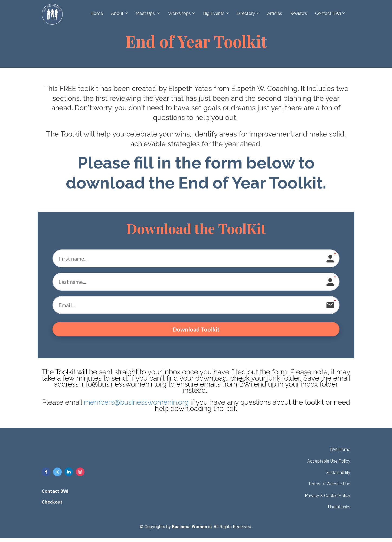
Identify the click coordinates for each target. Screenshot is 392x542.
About (117, 13)
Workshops (179, 13)
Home (97, 13)
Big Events (214, 13)
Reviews (299, 13)
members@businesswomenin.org (136, 406)
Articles (275, 13)
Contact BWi (328, 13)
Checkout (52, 506)
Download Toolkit (196, 331)
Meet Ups (146, 13)
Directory (246, 13)
